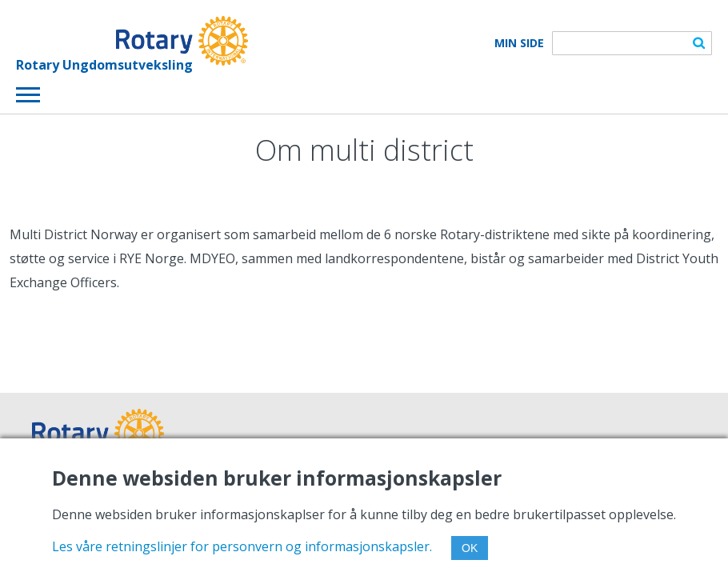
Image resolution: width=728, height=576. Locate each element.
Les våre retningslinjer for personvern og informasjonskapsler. (242, 546)
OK (470, 548)
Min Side (519, 43)
